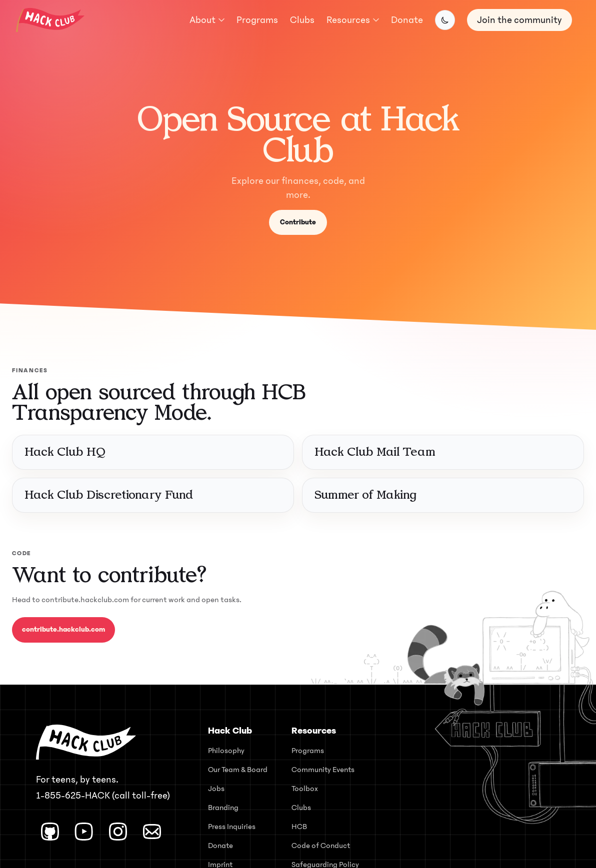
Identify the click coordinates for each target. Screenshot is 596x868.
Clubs (302, 20)
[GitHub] (50, 832)
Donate (407, 20)
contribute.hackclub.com (63, 629)
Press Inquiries (232, 827)
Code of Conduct (321, 846)
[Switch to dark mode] (445, 20)
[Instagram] (118, 832)
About (207, 20)
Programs (257, 20)
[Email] (152, 832)
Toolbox (305, 789)
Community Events (323, 770)
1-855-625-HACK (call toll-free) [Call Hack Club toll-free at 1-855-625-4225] (103, 796)
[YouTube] (84, 832)
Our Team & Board (238, 770)
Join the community (519, 20)
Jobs (216, 789)
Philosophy (226, 751)
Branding (223, 808)
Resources (353, 20)
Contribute (298, 222)
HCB (299, 827)
